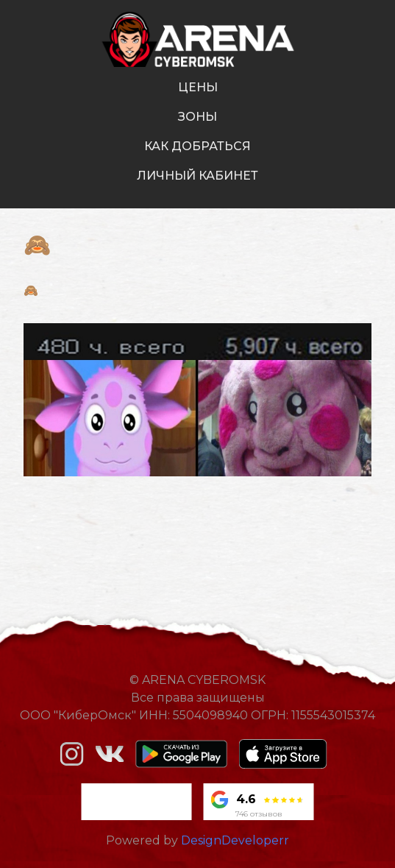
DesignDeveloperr (235, 840)
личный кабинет (197, 176)
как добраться (197, 146)
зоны (197, 117)
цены (198, 87)
